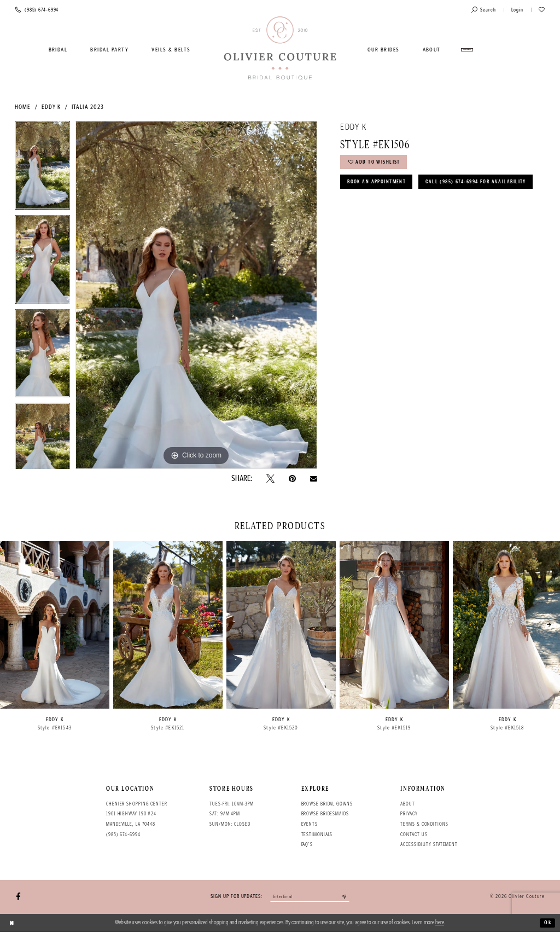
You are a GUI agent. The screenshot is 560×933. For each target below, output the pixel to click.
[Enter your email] (310, 898)
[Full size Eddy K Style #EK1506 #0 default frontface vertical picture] (196, 295)
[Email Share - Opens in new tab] (314, 479)
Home (23, 107)
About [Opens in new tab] (407, 804)
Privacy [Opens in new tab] (409, 814)
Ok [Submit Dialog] (547, 923)
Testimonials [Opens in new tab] (317, 835)
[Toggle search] (484, 10)
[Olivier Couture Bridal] (280, 49)
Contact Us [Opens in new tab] (414, 835)
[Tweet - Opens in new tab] (270, 479)
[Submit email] (348, 898)
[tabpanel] (42, 168)
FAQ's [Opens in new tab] (307, 844)
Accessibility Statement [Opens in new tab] (429, 844)
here (440, 923)
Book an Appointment (379, 185)
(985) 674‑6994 (123, 835)
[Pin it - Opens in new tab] (292, 479)
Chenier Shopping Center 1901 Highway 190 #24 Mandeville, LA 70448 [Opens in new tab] (137, 814)
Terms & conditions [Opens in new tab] (424, 824)
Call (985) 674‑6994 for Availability (402, 207)
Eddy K (51, 107)
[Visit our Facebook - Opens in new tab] (18, 897)
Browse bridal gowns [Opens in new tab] (327, 804)
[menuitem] (58, 50)
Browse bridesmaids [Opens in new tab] (325, 814)
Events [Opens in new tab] (310, 824)
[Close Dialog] (13, 924)
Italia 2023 (88, 107)
